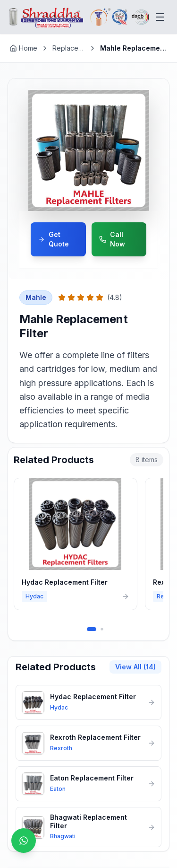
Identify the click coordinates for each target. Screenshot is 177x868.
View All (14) (135, 667)
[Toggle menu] (160, 17)
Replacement (70, 48)
